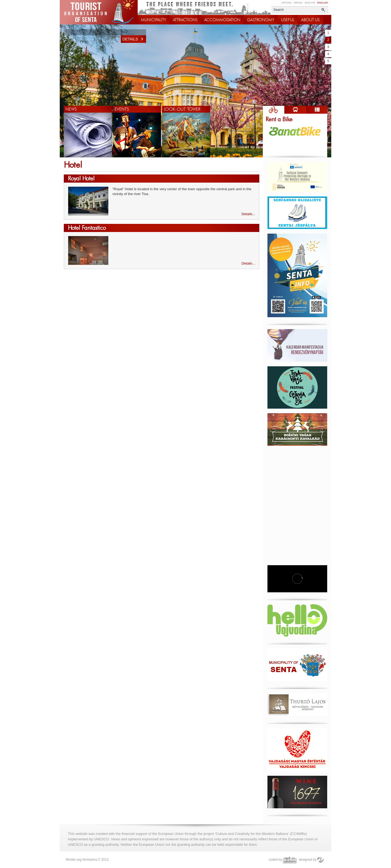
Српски (286, 3)
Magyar (310, 3)
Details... (248, 214)
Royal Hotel (81, 178)
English (323, 3)
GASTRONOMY (261, 20)
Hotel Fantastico (87, 228)
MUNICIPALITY (154, 20)
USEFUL (288, 20)
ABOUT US (310, 20)
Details (134, 39)
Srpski (298, 3)
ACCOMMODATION (222, 20)
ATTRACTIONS (185, 20)
